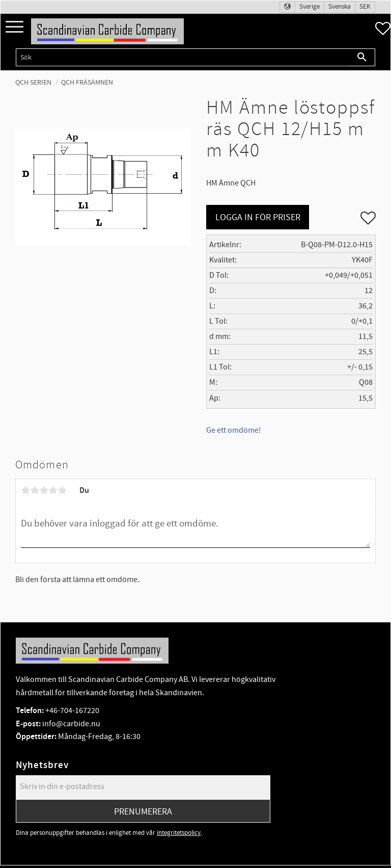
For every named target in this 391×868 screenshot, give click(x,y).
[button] (15, 27)
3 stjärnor (44, 490)
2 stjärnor (35, 490)
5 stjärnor (62, 490)
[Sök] (362, 57)
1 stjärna (25, 490)
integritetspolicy (179, 833)
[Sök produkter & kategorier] (183, 57)
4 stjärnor (53, 490)
